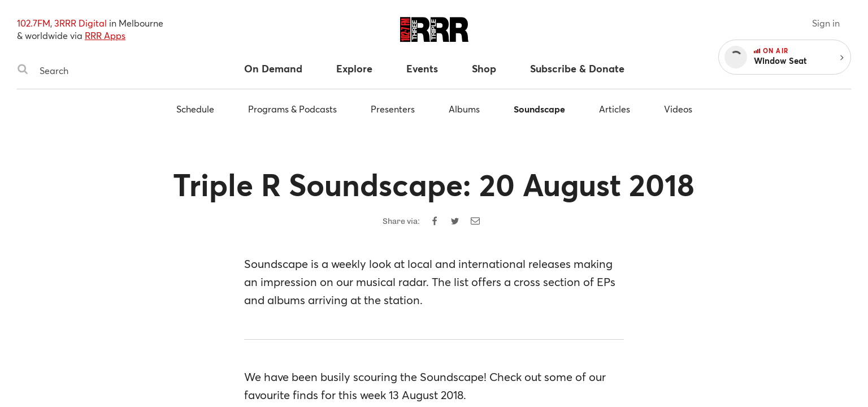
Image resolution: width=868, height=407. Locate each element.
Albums (464, 109)
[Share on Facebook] (435, 221)
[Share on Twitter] (455, 221)
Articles (615, 109)
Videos (678, 109)
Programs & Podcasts (292, 109)
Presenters (393, 109)
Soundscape (539, 109)
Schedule (195, 109)
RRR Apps (105, 35)
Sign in (826, 23)
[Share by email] (475, 221)
